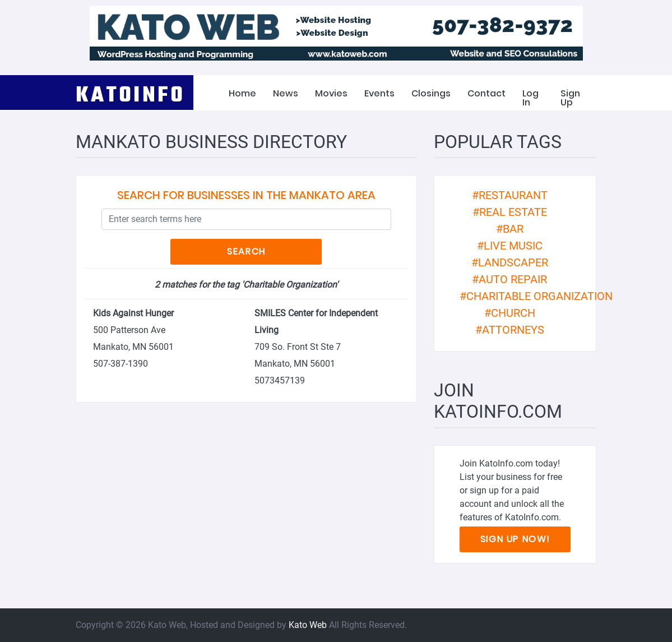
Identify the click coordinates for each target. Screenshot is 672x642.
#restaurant (510, 195)
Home (242, 93)
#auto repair (509, 279)
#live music (510, 246)
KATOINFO (131, 93)
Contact (486, 93)
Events (379, 93)
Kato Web (308, 625)
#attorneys (510, 330)
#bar (510, 229)
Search (246, 251)
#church (510, 313)
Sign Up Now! (515, 539)
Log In (530, 98)
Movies (331, 93)
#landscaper (510, 262)
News (286, 93)
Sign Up (570, 98)
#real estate (510, 212)
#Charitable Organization (536, 296)
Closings (431, 93)
